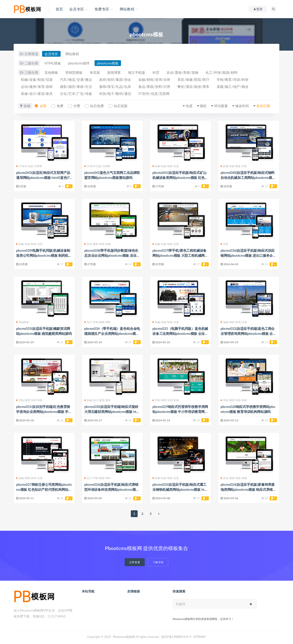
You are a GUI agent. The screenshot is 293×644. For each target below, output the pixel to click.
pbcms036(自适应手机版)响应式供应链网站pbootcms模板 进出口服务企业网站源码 (248, 255)
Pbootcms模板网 (124, 637)
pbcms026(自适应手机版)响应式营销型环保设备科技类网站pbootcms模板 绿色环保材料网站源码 (112, 489)
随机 (203, 106)
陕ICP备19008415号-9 (176, 637)
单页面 (95, 72)
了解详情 (158, 562)
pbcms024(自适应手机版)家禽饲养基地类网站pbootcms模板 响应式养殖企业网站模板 (248, 489)
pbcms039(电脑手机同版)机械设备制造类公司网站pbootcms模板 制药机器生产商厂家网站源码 (44, 255)
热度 (189, 106)
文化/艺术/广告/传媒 (76, 94)
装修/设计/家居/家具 (37, 94)
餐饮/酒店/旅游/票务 (193, 86)
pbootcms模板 (108, 63)
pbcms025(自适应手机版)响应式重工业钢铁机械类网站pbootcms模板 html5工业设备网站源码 (180, 489)
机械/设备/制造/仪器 (37, 79)
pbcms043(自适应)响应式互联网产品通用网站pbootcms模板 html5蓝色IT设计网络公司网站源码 (43, 178)
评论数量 (221, 106)
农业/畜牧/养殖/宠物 (182, 72)
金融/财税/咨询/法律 (154, 79)
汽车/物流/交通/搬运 (76, 79)
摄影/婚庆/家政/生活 (76, 86)
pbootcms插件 (79, 63)
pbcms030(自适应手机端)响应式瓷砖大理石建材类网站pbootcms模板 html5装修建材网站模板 (112, 412)
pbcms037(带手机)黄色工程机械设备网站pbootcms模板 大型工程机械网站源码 (180, 255)
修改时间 (242, 106)
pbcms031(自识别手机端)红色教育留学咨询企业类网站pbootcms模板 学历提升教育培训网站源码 (44, 412)
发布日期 (263, 106)
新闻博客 (114, 72)
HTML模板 (53, 63)
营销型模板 (74, 72)
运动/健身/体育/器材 (37, 86)
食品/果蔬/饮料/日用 (154, 86)
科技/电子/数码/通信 (115, 94)
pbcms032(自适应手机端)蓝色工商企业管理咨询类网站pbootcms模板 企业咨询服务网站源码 (248, 333)
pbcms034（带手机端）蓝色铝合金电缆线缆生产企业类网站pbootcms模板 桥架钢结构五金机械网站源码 (112, 333)
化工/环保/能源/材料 (221, 72)
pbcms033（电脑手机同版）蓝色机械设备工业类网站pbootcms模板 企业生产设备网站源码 (180, 333)
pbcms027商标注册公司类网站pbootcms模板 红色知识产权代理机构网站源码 (44, 489)
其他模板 (51, 72)
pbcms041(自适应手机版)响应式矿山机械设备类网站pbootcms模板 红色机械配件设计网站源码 (180, 178)
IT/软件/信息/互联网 (154, 94)
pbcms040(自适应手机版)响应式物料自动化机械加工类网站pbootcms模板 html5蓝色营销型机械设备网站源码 (248, 178)
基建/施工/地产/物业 (233, 86)
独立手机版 (137, 72)
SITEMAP (200, 637)
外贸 (156, 72)
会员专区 (51, 54)
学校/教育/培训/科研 (233, 79)
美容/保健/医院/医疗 (193, 79)
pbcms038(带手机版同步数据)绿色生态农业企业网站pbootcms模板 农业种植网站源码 (112, 255)
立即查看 (135, 562)
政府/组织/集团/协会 (115, 79)
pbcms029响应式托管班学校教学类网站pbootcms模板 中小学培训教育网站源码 (180, 412)
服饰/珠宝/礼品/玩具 (115, 86)
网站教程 (72, 54)
